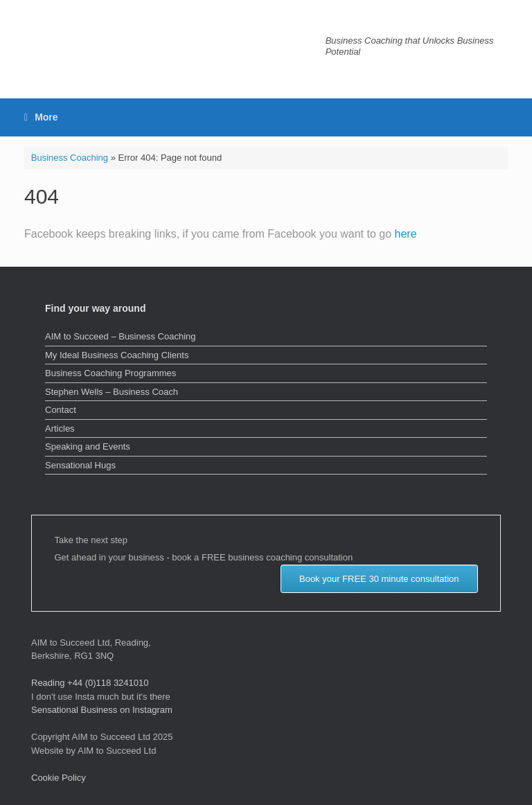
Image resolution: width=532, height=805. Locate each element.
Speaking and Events (88, 446)
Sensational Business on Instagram (102, 710)
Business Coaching (70, 158)
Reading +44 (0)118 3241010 (90, 683)
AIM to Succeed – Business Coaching (121, 336)
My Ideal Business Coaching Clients (117, 355)
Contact (61, 410)
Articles (60, 428)
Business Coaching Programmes (110, 373)
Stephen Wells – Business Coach (112, 392)
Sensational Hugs (80, 465)
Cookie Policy (59, 778)
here (406, 234)
